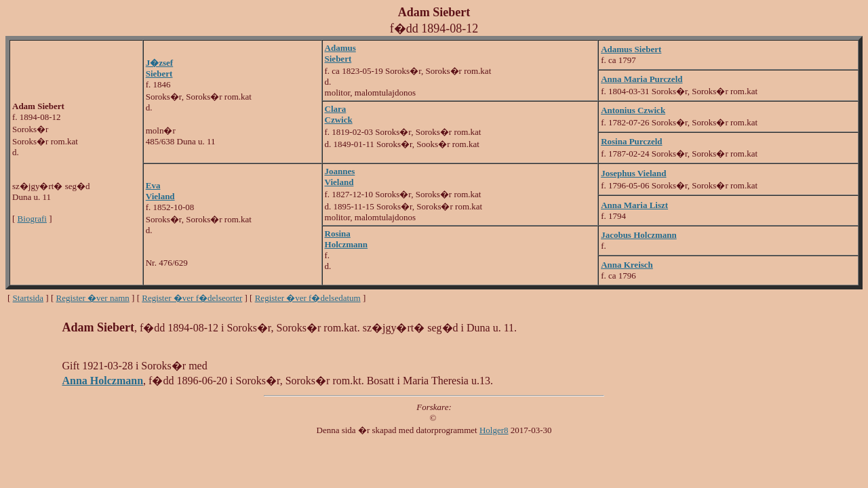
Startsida (28, 298)
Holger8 (494, 430)
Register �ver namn (93, 298)
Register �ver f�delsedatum (308, 298)
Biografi (32, 219)
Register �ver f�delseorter (192, 298)
